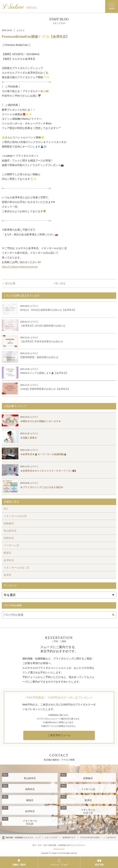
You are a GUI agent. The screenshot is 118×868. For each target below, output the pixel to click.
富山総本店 (10, 531)
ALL (6, 508)
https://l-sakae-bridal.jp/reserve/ (20, 267)
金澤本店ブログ (69, 837)
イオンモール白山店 (15, 516)
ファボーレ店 (11, 545)
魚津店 (8, 575)
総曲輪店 (9, 523)
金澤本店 (21, 30)
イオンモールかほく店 (17, 568)
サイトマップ (59, 849)
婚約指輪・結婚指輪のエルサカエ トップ (21, 837)
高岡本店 (9, 538)
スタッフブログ (51, 837)
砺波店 (8, 553)
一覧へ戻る (59, 283)
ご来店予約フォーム (59, 735)
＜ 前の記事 (9, 283)
